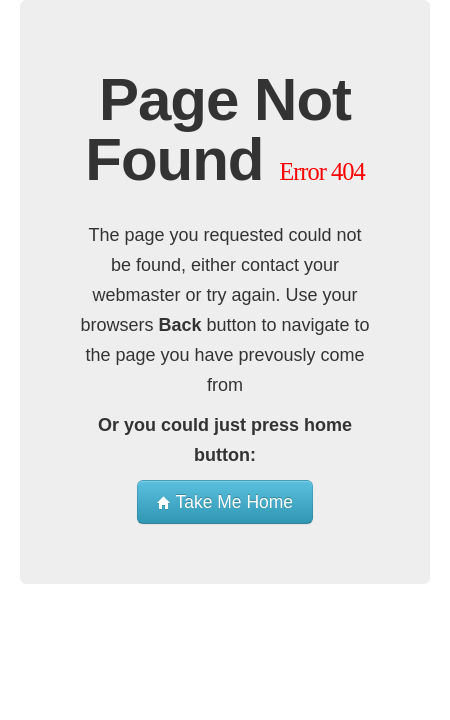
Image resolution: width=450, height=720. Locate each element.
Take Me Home (225, 502)
